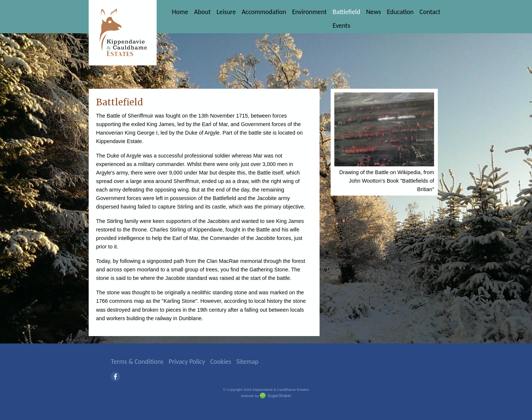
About (202, 12)
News (374, 12)
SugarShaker (279, 396)
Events (341, 26)
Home (180, 12)
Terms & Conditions (137, 362)
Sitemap (248, 362)
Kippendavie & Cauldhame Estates (123, 33)
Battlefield (346, 12)
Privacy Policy (187, 362)
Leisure (226, 12)
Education (400, 12)
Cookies (221, 362)
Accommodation (264, 12)
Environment (309, 12)
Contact (430, 12)
